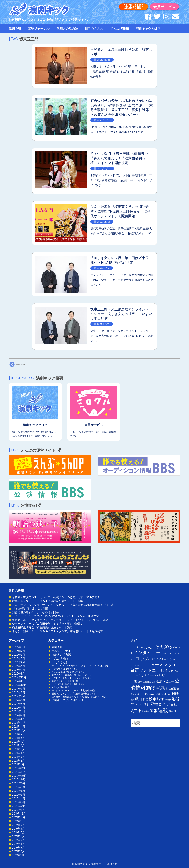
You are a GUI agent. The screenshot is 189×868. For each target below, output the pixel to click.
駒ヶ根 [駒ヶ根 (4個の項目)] (172, 711)
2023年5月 (19, 658)
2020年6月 (19, 791)
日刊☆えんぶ (94, 28)
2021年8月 (18, 738)
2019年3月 (18, 848)
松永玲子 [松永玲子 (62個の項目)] (157, 699)
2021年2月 (18, 761)
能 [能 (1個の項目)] (172, 705)
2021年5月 (18, 749)
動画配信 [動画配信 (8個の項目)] (171, 688)
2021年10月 (19, 730)
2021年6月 (18, 745)
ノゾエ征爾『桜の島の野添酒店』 (68, 684)
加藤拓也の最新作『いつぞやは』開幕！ (37, 612)
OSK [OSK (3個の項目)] (141, 647)
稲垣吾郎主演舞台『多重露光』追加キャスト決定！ (44, 627)
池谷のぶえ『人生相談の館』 (66, 681)
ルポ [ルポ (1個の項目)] (157, 676)
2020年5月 (19, 795)
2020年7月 (19, 787)
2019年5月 (18, 840)
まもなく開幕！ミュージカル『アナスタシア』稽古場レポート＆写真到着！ (59, 631)
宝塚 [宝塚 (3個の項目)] (158, 694)
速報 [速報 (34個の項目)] (154, 711)
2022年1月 (18, 719)
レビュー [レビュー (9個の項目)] (165, 675)
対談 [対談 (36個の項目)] (175, 693)
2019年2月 (18, 851)
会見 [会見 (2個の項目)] (153, 682)
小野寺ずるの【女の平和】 (65, 669)
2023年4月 (19, 662)
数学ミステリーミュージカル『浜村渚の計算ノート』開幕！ (49, 601)
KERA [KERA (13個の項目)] (134, 647)
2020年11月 (19, 772)
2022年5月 (19, 704)
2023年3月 (19, 666)
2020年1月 (18, 810)
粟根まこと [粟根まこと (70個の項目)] (160, 704)
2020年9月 (19, 779)
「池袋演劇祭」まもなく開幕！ (32, 609)
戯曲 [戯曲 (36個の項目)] (139, 699)
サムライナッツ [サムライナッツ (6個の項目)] (160, 659)
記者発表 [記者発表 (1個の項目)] (145, 711)
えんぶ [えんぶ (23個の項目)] (149, 647)
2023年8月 (19, 647)
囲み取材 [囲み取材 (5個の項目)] (150, 694)
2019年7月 (18, 832)
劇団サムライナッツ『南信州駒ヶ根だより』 (74, 693)
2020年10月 (19, 776)
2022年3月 (19, 711)
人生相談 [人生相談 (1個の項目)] (147, 682)
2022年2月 (19, 715)
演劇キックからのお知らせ (68, 700)
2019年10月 (19, 821)
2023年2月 (19, 670)
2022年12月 (19, 677)
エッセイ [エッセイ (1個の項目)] (165, 653)
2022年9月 (19, 689)
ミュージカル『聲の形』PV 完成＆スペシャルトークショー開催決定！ (57, 616)
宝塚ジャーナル (39, 28)
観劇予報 (15, 28)
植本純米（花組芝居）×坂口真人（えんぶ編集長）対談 (79, 697)
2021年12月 (19, 723)
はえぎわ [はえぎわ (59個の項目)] (164, 647)
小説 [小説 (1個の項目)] (132, 699)
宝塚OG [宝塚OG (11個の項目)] (166, 694)
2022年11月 (19, 681)
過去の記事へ (18, 365)
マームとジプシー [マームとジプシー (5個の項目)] (143, 675)
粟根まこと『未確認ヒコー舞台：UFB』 (72, 675)
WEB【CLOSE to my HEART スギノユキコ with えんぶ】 (80, 666)
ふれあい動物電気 (60, 687)
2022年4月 (19, 708)
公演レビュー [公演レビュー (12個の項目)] (165, 681)
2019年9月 (18, 825)
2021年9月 (18, 734)
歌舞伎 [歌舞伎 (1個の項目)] (168, 699)
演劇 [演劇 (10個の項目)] (147, 705)
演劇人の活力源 (67, 28)
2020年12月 (19, 768)
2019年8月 (18, 829)
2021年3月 (18, 757)
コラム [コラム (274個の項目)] (143, 658)
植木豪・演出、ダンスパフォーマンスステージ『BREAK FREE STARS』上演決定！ (63, 620)
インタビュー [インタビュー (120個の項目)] (147, 652)
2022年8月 (19, 692)
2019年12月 (19, 813)
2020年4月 (19, 798)
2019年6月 (18, 836)
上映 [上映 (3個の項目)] (140, 682)
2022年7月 (19, 696)
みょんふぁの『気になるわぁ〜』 (68, 672)
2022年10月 (19, 685)
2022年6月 (19, 700)
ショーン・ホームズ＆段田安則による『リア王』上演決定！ (49, 624)
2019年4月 (18, 844)
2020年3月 (19, 802)
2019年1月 (18, 855)
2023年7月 (19, 651)
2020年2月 (19, 806)
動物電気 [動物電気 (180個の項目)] (155, 688)
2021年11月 (19, 726)
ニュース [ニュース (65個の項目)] (155, 665)
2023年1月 (18, 674)
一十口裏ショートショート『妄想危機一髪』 (74, 690)
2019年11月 (19, 817)
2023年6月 (19, 655)
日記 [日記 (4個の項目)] (146, 699)
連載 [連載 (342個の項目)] (163, 710)
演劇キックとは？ (148, 28)
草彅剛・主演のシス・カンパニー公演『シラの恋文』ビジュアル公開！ (56, 597)
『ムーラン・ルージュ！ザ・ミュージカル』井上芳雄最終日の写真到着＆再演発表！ (64, 605)
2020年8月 (19, 783)
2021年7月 (18, 742)
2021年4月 (18, 753)
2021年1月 (18, 764)
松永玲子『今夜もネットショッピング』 (72, 678)
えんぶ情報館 (120, 28)
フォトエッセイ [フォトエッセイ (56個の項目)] (154, 670)
